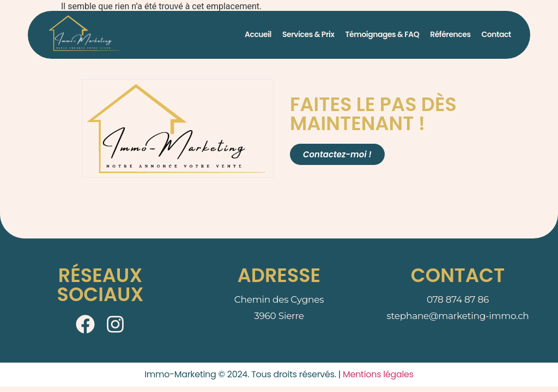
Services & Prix (308, 34)
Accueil (258, 34)
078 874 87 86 (458, 299)
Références (450, 34)
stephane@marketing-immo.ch (458, 316)
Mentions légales (378, 374)
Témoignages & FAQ (383, 34)
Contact (496, 34)
